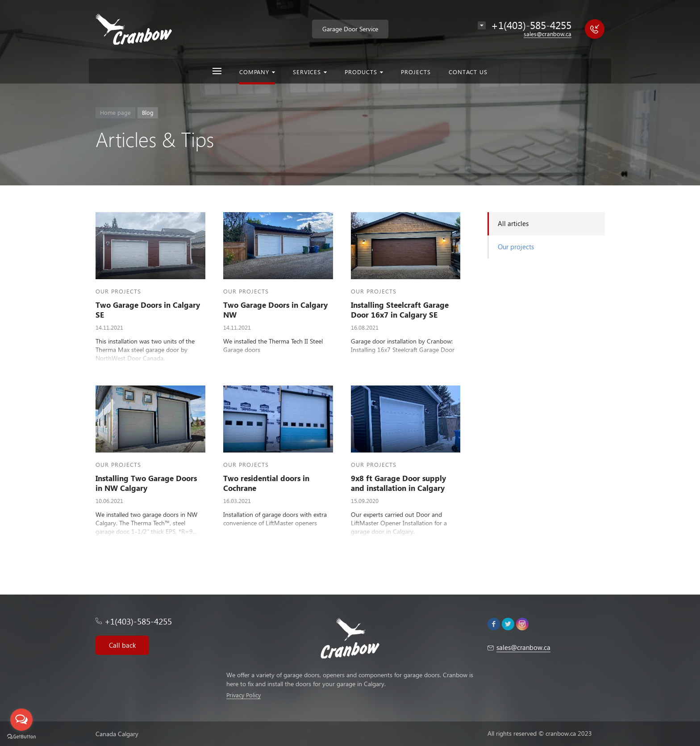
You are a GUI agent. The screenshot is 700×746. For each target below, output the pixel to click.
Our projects (516, 247)
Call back (122, 645)
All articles (513, 223)
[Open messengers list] (21, 720)
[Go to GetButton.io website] (21, 737)
